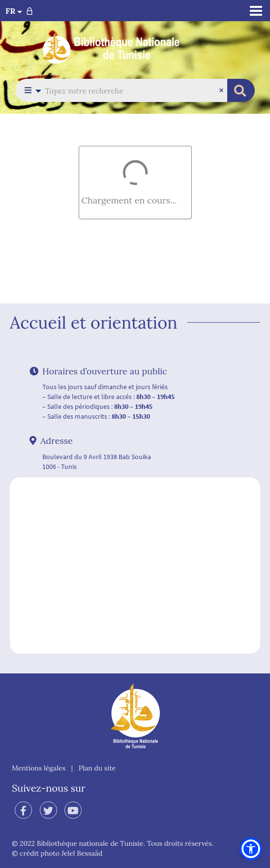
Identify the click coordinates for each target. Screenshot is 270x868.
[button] (30, 90)
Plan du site (97, 768)
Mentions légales (39, 768)
